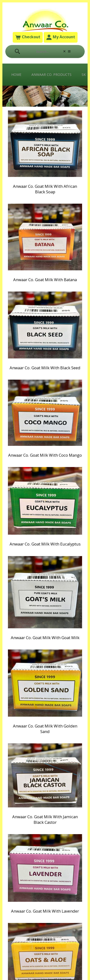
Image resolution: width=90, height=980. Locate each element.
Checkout (28, 37)
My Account (61, 37)
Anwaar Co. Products (51, 75)
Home (16, 75)
